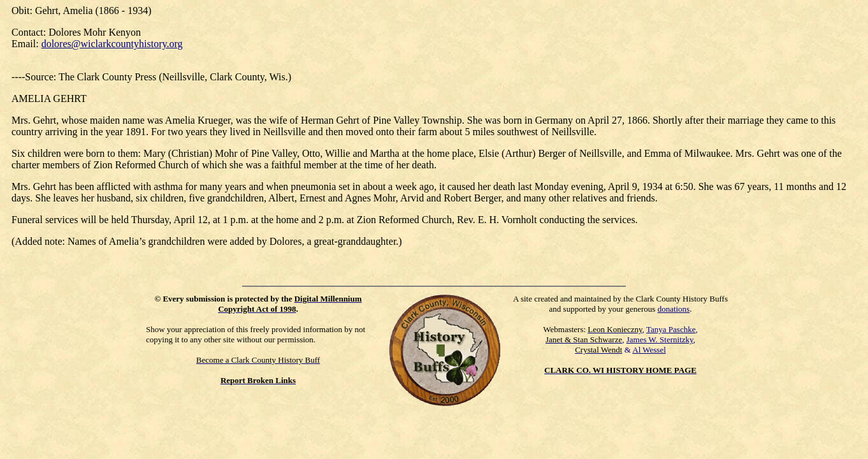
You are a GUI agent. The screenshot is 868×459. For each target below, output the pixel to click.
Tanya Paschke (671, 329)
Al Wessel (649, 350)
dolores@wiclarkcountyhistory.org (112, 44)
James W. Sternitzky (660, 339)
